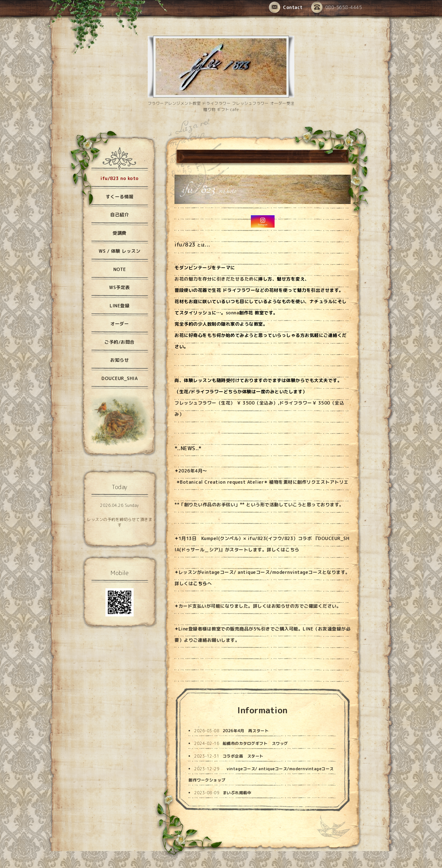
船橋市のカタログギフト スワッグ (255, 743)
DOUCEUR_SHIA (120, 378)
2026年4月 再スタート (246, 731)
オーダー (120, 324)
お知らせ (281, 606)
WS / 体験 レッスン (120, 251)
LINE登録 (120, 306)
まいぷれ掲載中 (237, 793)
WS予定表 (120, 287)
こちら (292, 550)
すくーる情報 (120, 197)
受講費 (120, 233)
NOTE (120, 269)
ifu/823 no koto (120, 178)
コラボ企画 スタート (243, 756)
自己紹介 (120, 215)
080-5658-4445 (337, 8)
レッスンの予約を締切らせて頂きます (120, 522)
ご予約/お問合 (120, 342)
